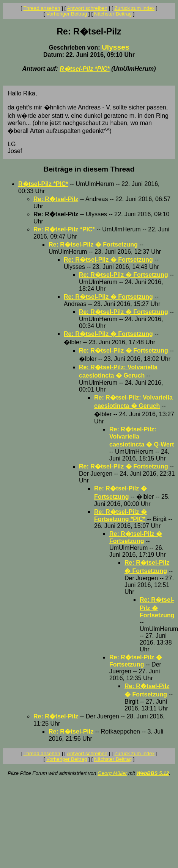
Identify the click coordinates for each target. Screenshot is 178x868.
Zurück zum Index (134, 8)
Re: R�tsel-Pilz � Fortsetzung (93, 244)
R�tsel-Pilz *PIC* (85, 69)
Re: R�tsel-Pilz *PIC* (64, 229)
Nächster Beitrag (113, 14)
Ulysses (116, 47)
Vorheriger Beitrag (67, 14)
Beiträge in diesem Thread (89, 169)
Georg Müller (112, 773)
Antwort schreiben (87, 8)
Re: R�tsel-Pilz (56, 199)
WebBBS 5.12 (153, 773)
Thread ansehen (42, 8)
